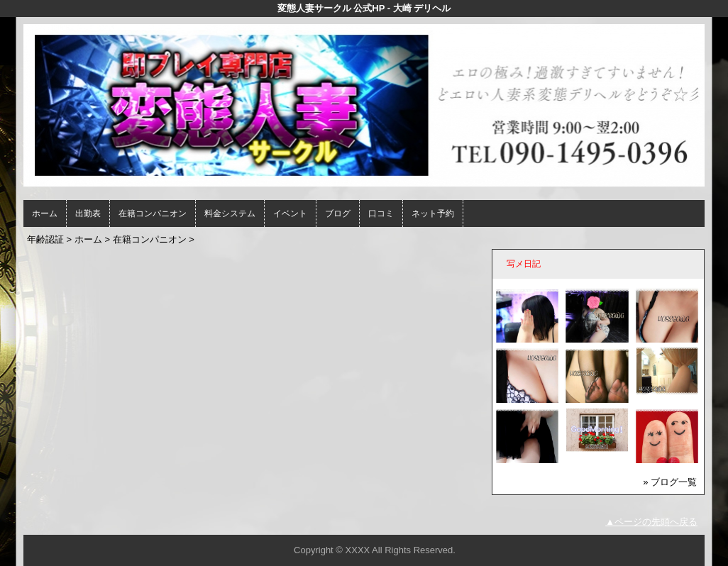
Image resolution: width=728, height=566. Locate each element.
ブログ (338, 213)
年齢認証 (45, 239)
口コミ (381, 213)
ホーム (45, 213)
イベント (290, 213)
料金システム (230, 213)
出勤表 (88, 213)
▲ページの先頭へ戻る (651, 522)
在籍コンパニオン (153, 213)
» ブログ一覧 (670, 482)
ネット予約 (433, 213)
